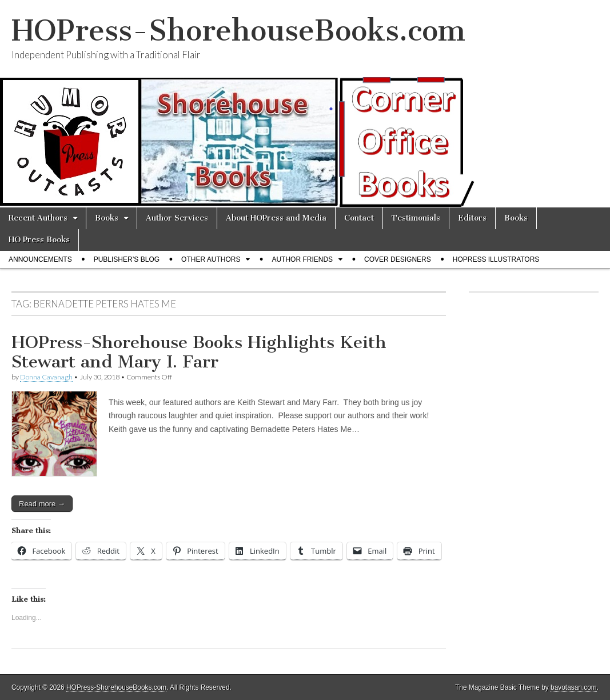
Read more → (42, 504)
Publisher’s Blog (127, 259)
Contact (359, 218)
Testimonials (416, 218)
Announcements (40, 259)
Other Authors (211, 259)
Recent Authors (38, 218)
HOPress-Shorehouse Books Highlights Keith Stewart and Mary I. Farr (199, 352)
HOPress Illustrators (496, 259)
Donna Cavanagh (46, 377)
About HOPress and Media (276, 218)
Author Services (177, 218)
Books (107, 218)
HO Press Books (39, 240)
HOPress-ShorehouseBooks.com (238, 31)
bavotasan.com (574, 687)
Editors (472, 218)
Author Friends (302, 259)
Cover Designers (398, 259)
